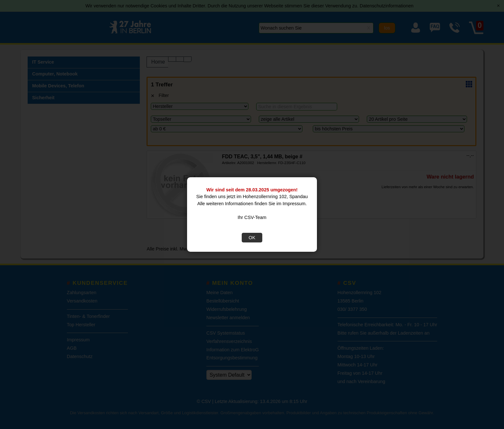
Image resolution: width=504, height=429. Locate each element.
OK (252, 238)
